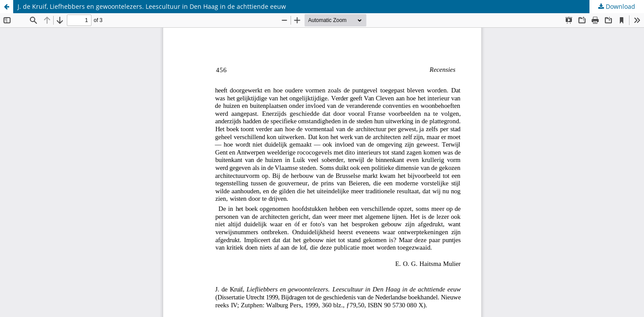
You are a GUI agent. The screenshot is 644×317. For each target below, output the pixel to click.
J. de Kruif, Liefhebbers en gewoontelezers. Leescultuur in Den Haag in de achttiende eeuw (152, 6)
